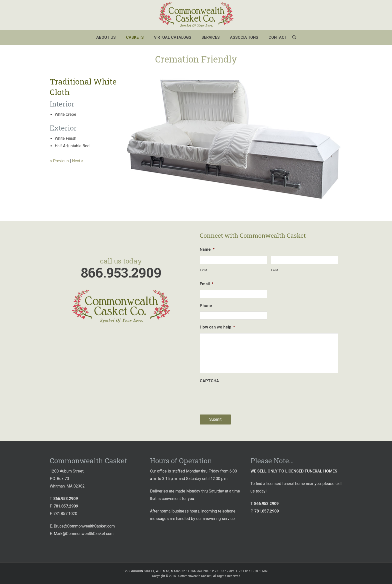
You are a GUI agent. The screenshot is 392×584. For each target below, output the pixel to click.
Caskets (135, 37)
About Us (106, 37)
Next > (78, 161)
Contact (278, 37)
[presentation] (238, 397)
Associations (244, 37)
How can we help (217, 327)
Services (211, 37)
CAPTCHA (209, 381)
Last (275, 270)
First (203, 270)
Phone (206, 306)
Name (207, 249)
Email (207, 284)
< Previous (59, 161)
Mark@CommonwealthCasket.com (84, 534)
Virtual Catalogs (173, 37)
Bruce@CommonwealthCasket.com (84, 526)
